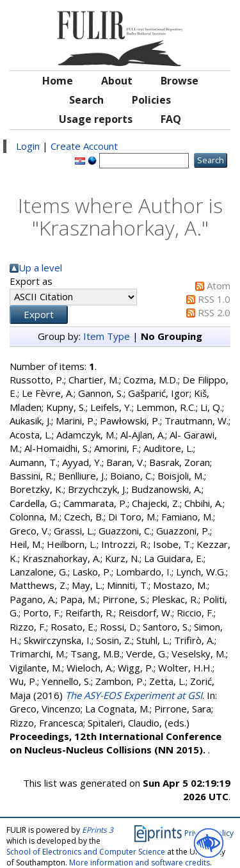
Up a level (40, 268)
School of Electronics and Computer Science (86, 852)
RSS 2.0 (214, 312)
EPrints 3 (98, 830)
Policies (151, 100)
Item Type (107, 336)
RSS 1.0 (214, 299)
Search (86, 100)
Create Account (84, 146)
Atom (219, 285)
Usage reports (96, 119)
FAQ (171, 119)
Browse (180, 81)
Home (58, 81)
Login (28, 146)
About (117, 81)
